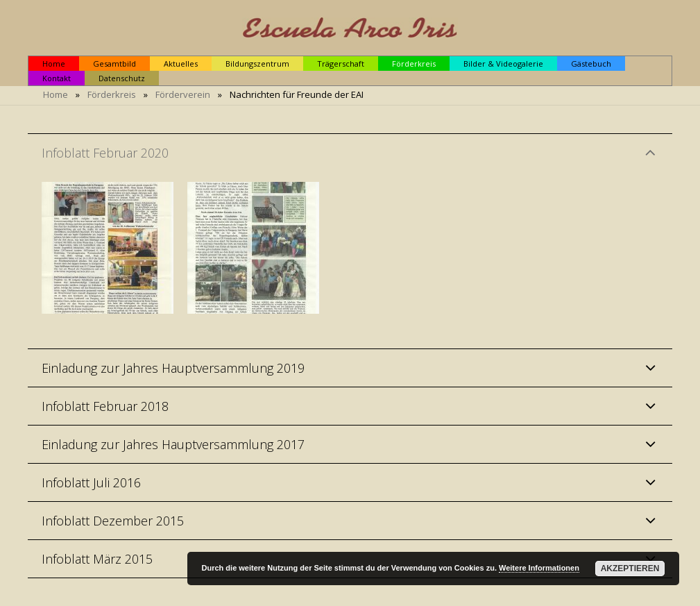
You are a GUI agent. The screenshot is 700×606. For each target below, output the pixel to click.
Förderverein (183, 94)
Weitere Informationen (539, 568)
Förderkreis (112, 94)
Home (56, 94)
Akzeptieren (630, 569)
